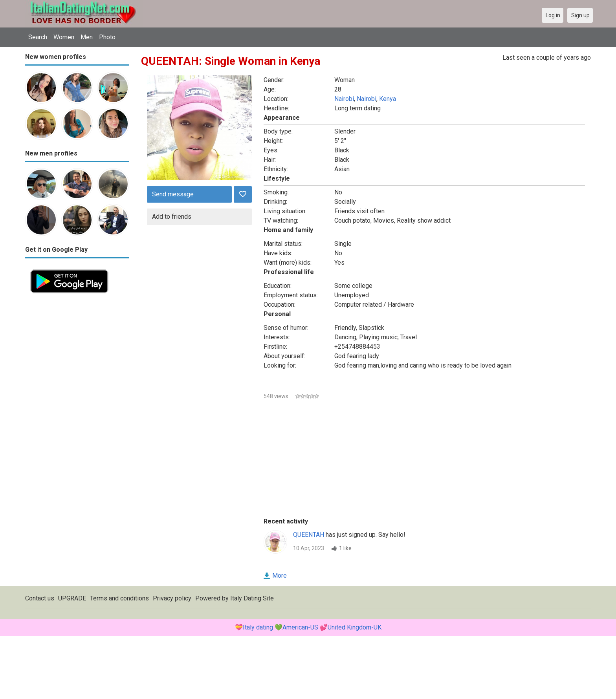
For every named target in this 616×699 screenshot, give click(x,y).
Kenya (388, 99)
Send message (173, 194)
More (280, 575)
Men (87, 37)
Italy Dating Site (252, 598)
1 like (345, 548)
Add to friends (172, 217)
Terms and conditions (119, 598)
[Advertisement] (77, 416)
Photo (107, 37)
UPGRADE (72, 598)
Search (38, 37)
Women (64, 37)
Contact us (40, 598)
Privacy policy (172, 598)
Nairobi (344, 99)
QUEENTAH (309, 535)
